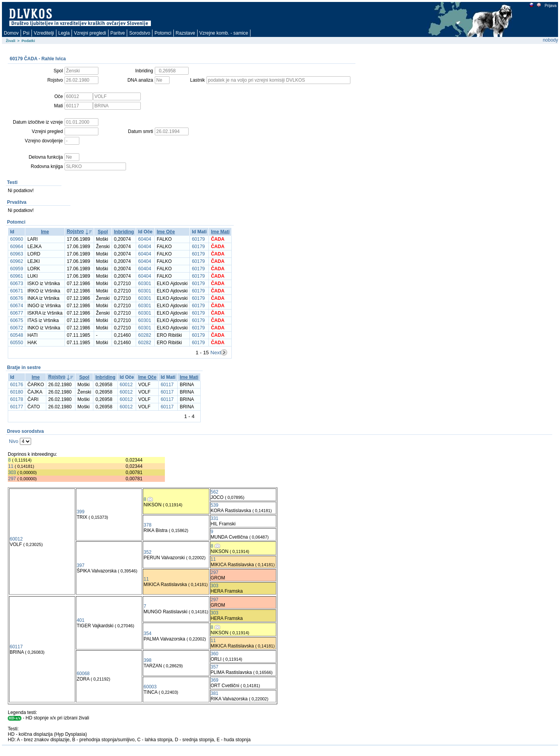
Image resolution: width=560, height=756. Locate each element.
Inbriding (124, 232)
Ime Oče (166, 232)
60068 (83, 674)
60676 (17, 298)
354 (147, 633)
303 (12, 472)
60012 (126, 385)
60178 (17, 399)
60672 (17, 328)
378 (147, 525)
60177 (17, 407)
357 (215, 667)
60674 (17, 306)
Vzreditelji (44, 33)
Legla (64, 33)
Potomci (163, 33)
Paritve (118, 33)
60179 (198, 239)
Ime (45, 232)
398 (147, 660)
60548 (17, 335)
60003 (150, 687)
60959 (17, 269)
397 (80, 565)
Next (216, 353)
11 (11, 466)
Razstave (185, 33)
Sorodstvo (140, 33)
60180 (17, 392)
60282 (144, 335)
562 (215, 492)
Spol (103, 232)
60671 (17, 291)
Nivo (14, 441)
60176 (17, 385)
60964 (17, 247)
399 (80, 512)
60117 (167, 385)
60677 (17, 313)
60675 (17, 320)
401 (80, 620)
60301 (144, 283)
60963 (17, 254)
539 (215, 505)
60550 (17, 343)
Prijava (550, 6)
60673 (17, 283)
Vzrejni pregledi (90, 33)
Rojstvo (75, 231)
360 (215, 654)
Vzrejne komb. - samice (224, 33)
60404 (144, 239)
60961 (17, 276)
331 (215, 518)
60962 (17, 261)
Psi (26, 33)
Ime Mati (220, 232)
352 (147, 552)
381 (215, 693)
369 (215, 680)
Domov (11, 33)
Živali (11, 41)
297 (12, 479)
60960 (17, 239)
